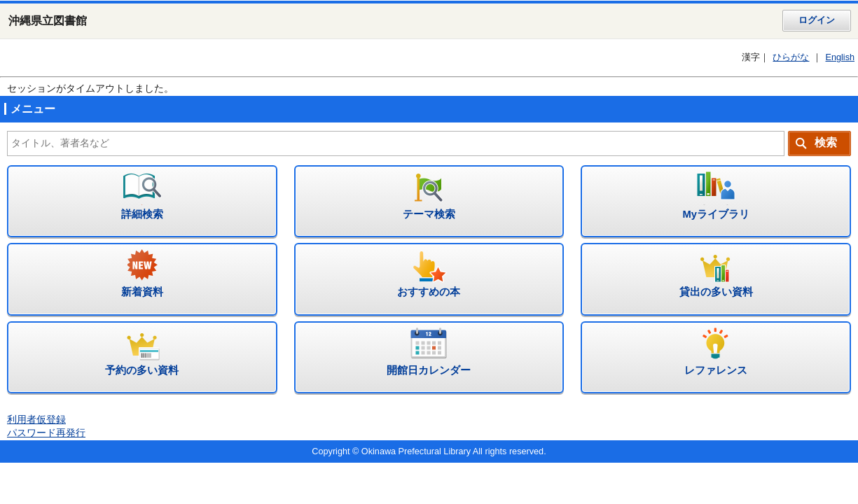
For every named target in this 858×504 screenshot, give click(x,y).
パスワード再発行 (46, 433)
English (840, 57)
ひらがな (791, 57)
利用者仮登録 (36, 420)
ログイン (817, 20)
